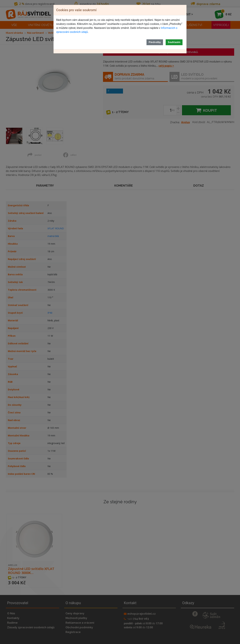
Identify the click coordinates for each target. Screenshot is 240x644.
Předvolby (155, 42)
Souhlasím (174, 42)
